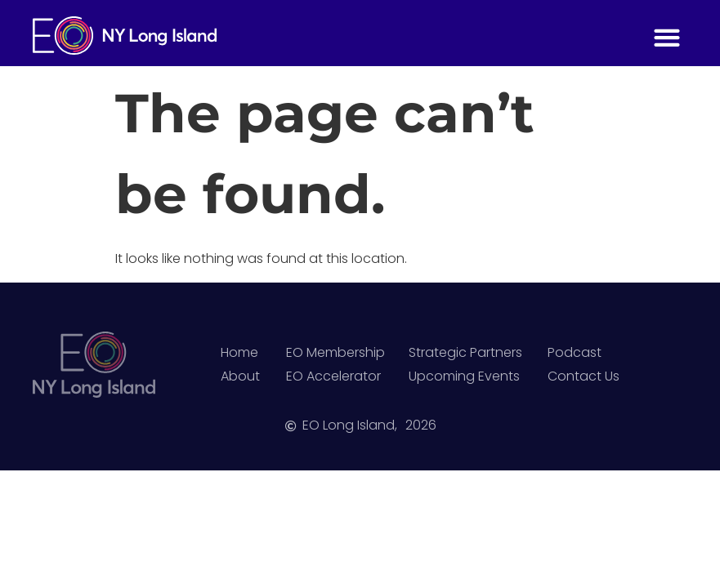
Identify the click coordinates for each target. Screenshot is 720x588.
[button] (666, 37)
